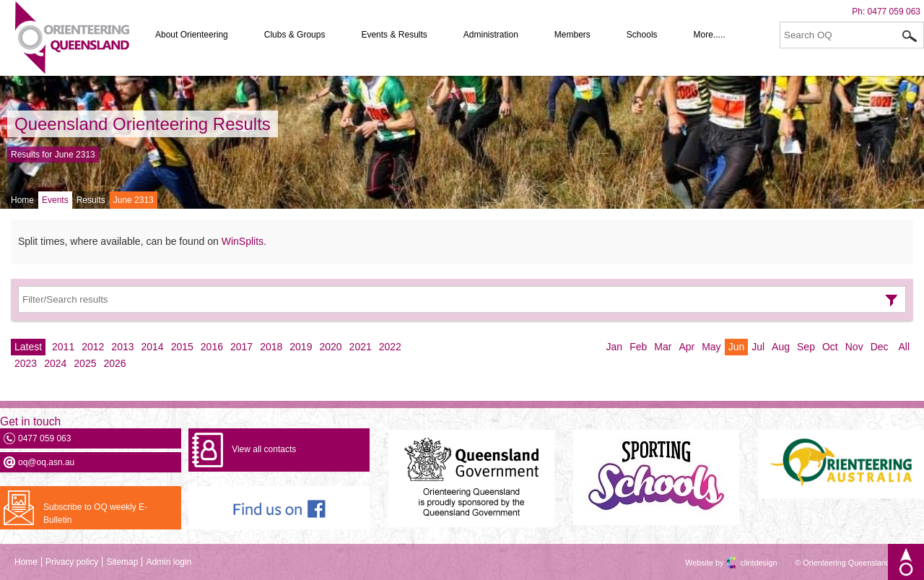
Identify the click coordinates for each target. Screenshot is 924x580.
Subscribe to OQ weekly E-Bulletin (95, 514)
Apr (687, 347)
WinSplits (243, 241)
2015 (182, 347)
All (904, 347)
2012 (93, 347)
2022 (390, 347)
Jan (615, 347)
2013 (122, 347)
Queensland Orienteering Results (143, 124)
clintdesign (746, 563)
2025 (85, 363)
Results (91, 200)
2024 (55, 363)
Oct (830, 347)
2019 (301, 347)
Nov (854, 347)
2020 (330, 347)
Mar (663, 347)
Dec (880, 347)
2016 (212, 347)
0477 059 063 (894, 12)
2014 (153, 347)
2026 (114, 363)
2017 (241, 347)
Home (22, 200)
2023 (26, 363)
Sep (806, 347)
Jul (758, 347)
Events (55, 200)
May (711, 347)
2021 (361, 347)
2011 (63, 347)
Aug (781, 347)
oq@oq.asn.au (46, 462)
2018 (271, 347)
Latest (28, 347)
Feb (638, 347)
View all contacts (264, 449)
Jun (737, 347)
